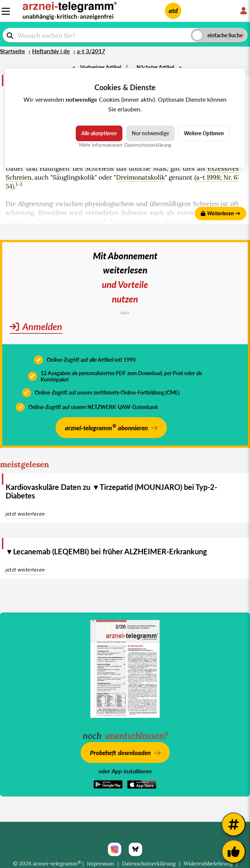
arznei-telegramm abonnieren (106, 427)
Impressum (101, 864)
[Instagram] (115, 849)
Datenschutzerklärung (149, 864)
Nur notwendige (150, 133)
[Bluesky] (135, 849)
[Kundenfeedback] (234, 852)
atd (173, 11)
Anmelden (36, 326)
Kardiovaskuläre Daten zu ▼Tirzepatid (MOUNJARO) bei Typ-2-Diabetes (111, 491)
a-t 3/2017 (91, 51)
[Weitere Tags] (234, 824)
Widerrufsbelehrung (208, 864)
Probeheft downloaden (120, 753)
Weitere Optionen (204, 133)
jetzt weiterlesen (25, 514)
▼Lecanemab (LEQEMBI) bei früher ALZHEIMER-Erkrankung (106, 551)
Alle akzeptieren (99, 133)
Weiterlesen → (221, 213)
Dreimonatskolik (140, 177)
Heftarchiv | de (51, 51)
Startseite (12, 51)
